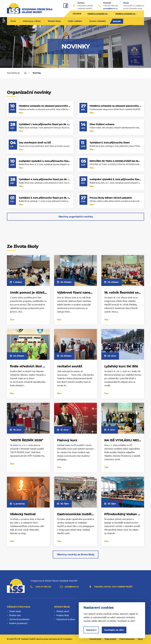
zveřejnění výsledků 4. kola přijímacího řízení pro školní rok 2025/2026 (45, 161)
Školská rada (15, 615)
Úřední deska (15, 611)
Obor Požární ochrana (102, 124)
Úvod (13, 21)
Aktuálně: (77, 14)
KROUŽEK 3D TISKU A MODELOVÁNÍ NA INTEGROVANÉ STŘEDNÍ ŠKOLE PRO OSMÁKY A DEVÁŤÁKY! (115, 161)
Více (21, 113)
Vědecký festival (23, 514)
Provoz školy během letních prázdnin (111, 198)
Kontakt (117, 21)
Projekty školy (63, 615)
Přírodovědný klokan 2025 (125, 514)
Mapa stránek (110, 639)
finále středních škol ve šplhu (33, 366)
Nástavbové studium (66, 619)
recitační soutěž (70, 366)
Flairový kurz (67, 440)
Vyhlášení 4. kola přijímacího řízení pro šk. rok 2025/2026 (45, 179)
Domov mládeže (97, 21)
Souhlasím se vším (114, 630)
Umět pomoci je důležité (29, 293)
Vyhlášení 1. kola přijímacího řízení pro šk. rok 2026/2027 (45, 124)
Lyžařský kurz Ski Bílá (121, 366)
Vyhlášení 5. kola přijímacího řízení (110, 143)
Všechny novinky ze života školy (76, 555)
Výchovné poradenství (19, 619)
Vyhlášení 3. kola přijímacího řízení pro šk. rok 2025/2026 (45, 198)
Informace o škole (32, 21)
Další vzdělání (75, 21)
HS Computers (66, 639)
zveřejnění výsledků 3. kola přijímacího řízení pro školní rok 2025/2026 (115, 179)
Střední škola (54, 21)
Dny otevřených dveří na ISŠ (35, 143)
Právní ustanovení (127, 639)
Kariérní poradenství (18, 623)
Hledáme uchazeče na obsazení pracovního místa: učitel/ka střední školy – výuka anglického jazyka (45, 106)
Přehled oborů (63, 611)
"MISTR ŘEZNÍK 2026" (27, 440)
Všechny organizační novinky (76, 217)
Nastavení (91, 630)
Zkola (134, 6)
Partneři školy (95, 639)
